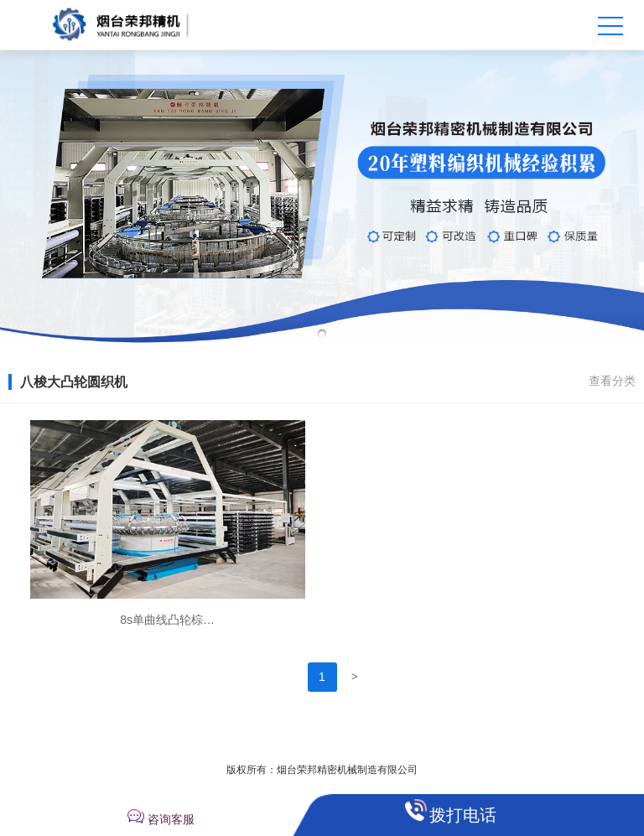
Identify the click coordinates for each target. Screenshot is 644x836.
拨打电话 (463, 815)
